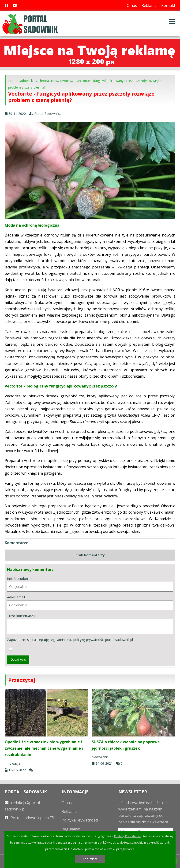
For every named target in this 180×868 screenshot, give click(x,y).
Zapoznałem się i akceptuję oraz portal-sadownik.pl (70, 644)
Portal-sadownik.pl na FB (29, 818)
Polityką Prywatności (128, 836)
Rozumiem (90, 859)
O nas (132, 5)
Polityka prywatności (80, 820)
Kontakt (168, 5)
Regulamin (71, 829)
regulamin (57, 640)
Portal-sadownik (21, 81)
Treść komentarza (90, 624)
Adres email (90, 603)
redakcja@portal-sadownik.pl (23, 806)
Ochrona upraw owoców (55, 81)
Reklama (149, 5)
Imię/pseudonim (90, 584)
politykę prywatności (89, 640)
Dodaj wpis (18, 660)
